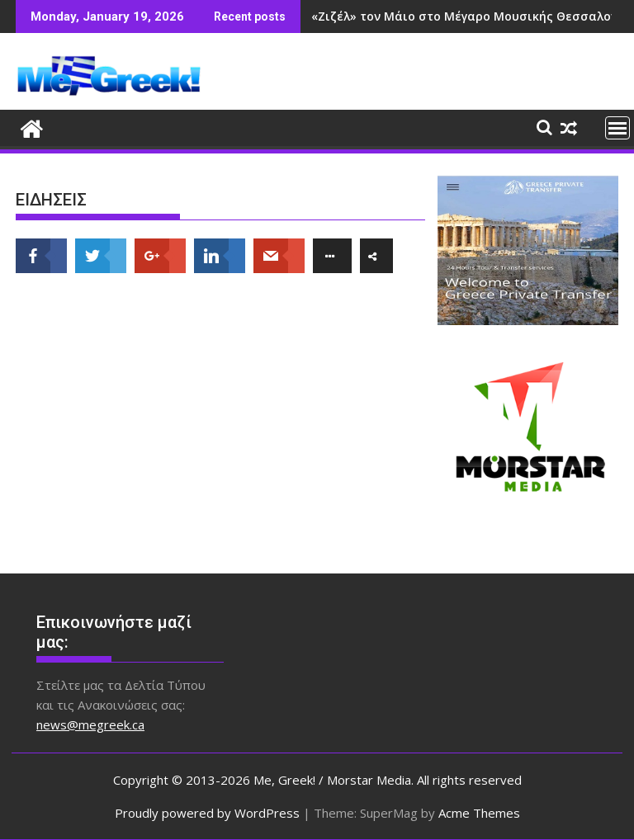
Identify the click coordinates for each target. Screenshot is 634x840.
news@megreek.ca (90, 724)
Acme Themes (479, 813)
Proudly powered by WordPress (207, 813)
